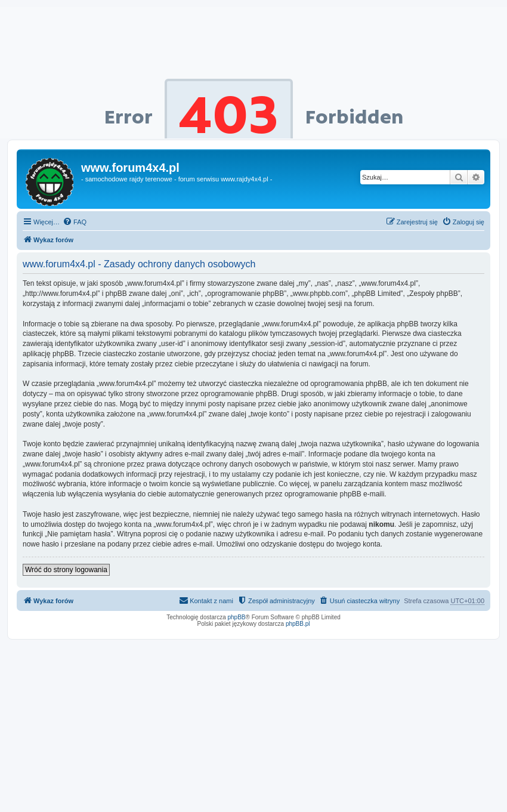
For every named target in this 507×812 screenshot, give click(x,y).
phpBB (237, 617)
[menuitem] (75, 222)
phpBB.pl (298, 624)
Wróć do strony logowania (66, 570)
